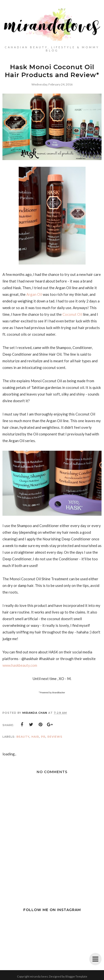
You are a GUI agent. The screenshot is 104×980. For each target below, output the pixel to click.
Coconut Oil (72, 314)
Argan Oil (35, 294)
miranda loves (39, 976)
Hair (35, 737)
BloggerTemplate (76, 976)
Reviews (55, 737)
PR (43, 737)
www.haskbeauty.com (20, 665)
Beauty (23, 737)
